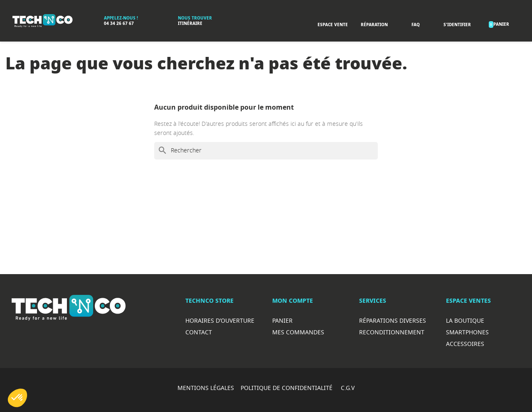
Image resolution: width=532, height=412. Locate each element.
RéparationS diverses (393, 320)
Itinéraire (190, 23)
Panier (282, 320)
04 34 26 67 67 (119, 23)
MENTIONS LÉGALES (206, 388)
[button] (17, 398)
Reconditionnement (392, 332)
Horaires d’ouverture (220, 320)
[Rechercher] (266, 151)
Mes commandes (298, 332)
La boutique (465, 320)
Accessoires (465, 344)
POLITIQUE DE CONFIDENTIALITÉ (287, 388)
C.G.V (348, 388)
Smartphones (467, 332)
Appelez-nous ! (121, 18)
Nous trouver (195, 18)
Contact (199, 332)
